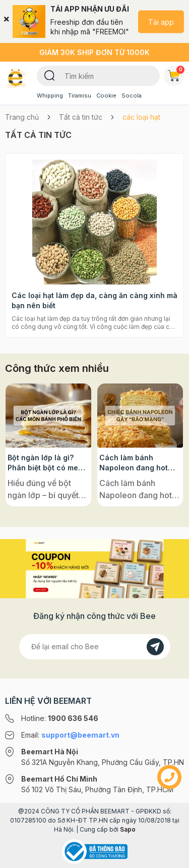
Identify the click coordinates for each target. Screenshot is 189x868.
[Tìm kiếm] (50, 75)
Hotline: (60, 718)
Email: (70, 735)
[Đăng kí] (155, 647)
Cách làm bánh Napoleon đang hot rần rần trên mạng (134, 463)
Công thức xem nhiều (57, 368)
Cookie (106, 95)
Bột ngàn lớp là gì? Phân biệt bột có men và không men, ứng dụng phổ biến (45, 463)
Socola (132, 95)
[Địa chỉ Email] (95, 647)
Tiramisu (80, 95)
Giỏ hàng (176, 74)
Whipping (50, 95)
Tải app (161, 21)
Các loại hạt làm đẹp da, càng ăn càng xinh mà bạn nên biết (94, 300)
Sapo (128, 829)
